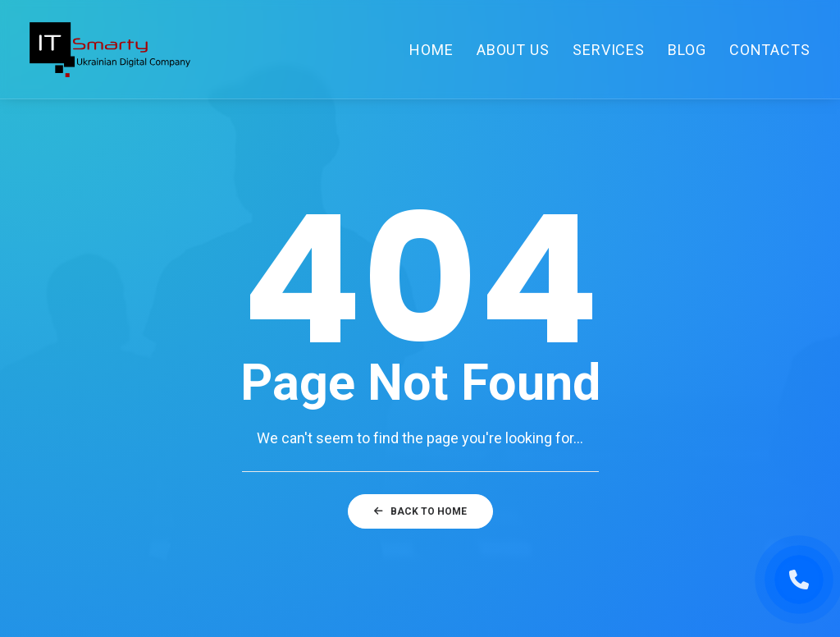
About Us (513, 50)
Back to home (420, 511)
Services (609, 50)
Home (431, 50)
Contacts (770, 50)
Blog (687, 50)
